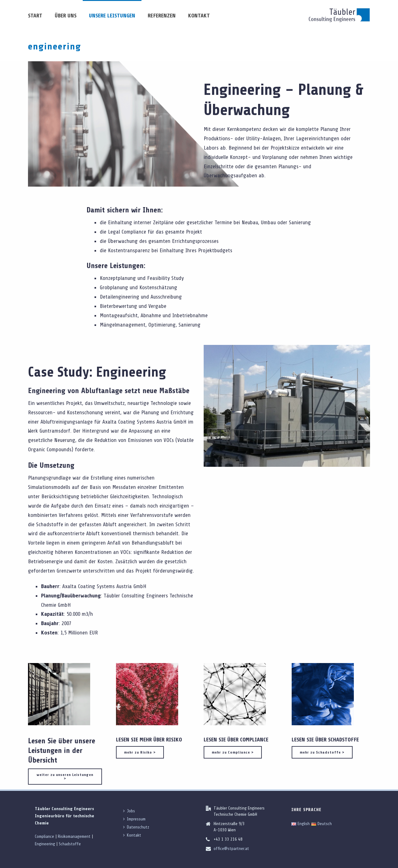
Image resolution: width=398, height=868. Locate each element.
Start (35, 16)
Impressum (134, 819)
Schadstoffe (70, 844)
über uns (66, 16)
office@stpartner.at (231, 849)
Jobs (129, 811)
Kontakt (199, 16)
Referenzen (162, 16)
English (301, 824)
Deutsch (322, 824)
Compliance (44, 836)
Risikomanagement (74, 836)
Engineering (45, 844)
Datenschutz (136, 827)
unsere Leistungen (112, 16)
